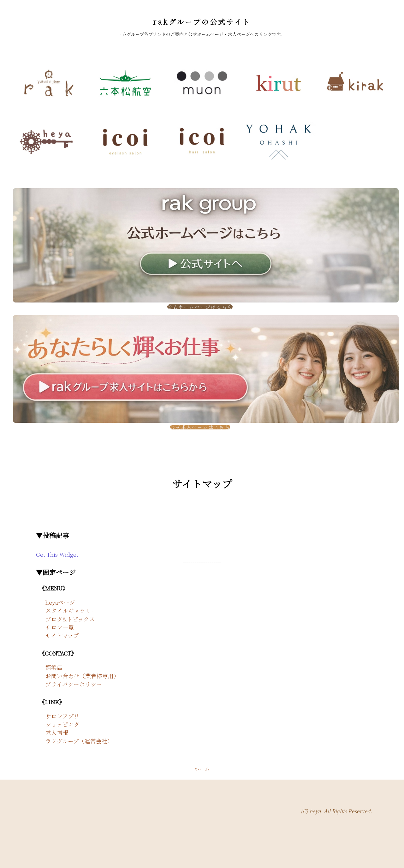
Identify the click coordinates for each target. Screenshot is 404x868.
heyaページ (60, 602)
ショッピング (62, 724)
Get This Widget (57, 554)
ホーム (202, 769)
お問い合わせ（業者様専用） (82, 676)
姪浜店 (54, 667)
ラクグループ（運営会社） (79, 741)
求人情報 (57, 732)
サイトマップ (62, 635)
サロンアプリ (62, 716)
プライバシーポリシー (74, 684)
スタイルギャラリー (71, 611)
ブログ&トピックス (70, 619)
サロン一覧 (60, 627)
